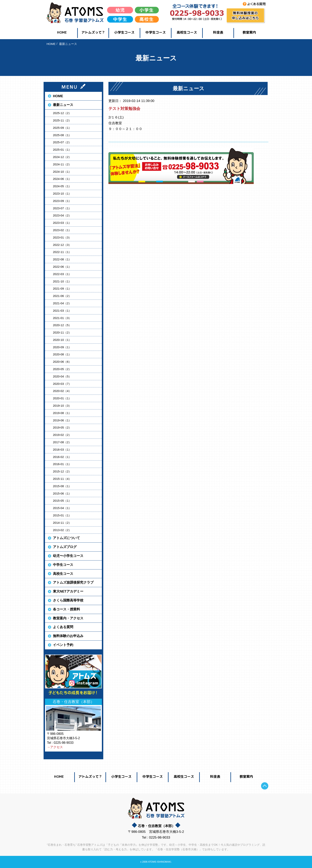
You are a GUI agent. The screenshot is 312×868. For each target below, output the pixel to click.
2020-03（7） (62, 384)
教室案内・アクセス (68, 618)
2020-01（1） (62, 398)
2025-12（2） (62, 113)
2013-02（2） (62, 530)
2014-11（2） (62, 523)
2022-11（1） (62, 252)
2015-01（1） (62, 515)
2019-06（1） (62, 420)
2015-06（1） (62, 493)
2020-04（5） (62, 376)
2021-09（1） (62, 289)
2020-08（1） (62, 354)
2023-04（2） (62, 215)
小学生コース (124, 32)
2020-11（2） (62, 332)
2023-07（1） (62, 208)
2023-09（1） (62, 201)
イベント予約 (63, 645)
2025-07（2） (62, 142)
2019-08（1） (62, 413)
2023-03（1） (62, 223)
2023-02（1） (62, 230)
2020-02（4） (62, 391)
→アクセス (55, 747)
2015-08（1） (62, 486)
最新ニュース (63, 105)
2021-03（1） (62, 311)
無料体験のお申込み (68, 636)
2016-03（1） (62, 450)
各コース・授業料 (66, 609)
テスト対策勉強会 (124, 109)
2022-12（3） (62, 245)
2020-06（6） (62, 362)
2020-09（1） (62, 347)
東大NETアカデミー (68, 591)
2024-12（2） (62, 157)
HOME (62, 32)
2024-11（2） (62, 164)
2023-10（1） (62, 193)
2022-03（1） (62, 274)
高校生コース (187, 32)
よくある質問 (63, 627)
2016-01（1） (62, 464)
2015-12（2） (62, 471)
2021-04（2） (62, 303)
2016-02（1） (62, 457)
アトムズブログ (65, 547)
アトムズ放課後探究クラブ (73, 582)
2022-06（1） (62, 267)
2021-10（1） (62, 281)
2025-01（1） (62, 150)
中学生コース (156, 32)
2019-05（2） (62, 427)
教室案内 (249, 32)
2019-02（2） (62, 435)
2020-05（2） (62, 369)
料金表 (218, 32)
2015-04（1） (62, 508)
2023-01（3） (62, 237)
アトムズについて (66, 538)
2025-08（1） (62, 135)
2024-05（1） (62, 186)
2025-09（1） (62, 128)
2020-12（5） (62, 325)
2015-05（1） (62, 501)
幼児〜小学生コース (68, 556)
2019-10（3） (62, 406)
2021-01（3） (62, 318)
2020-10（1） (62, 340)
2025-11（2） (62, 120)
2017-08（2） (62, 442)
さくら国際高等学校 (68, 600)
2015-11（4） (62, 479)
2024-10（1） (62, 172)
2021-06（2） (62, 296)
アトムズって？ (93, 32)
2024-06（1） (62, 179)
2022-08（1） (62, 259)
